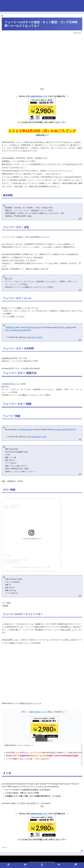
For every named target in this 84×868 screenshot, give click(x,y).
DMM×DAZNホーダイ (39, 96)
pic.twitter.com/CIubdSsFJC (20, 330)
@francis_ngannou (65, 327)
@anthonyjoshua (33, 327)
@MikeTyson (11, 327)
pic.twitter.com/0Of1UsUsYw (65, 430)
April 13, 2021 (37, 337)
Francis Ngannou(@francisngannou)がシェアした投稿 (31, 567)
